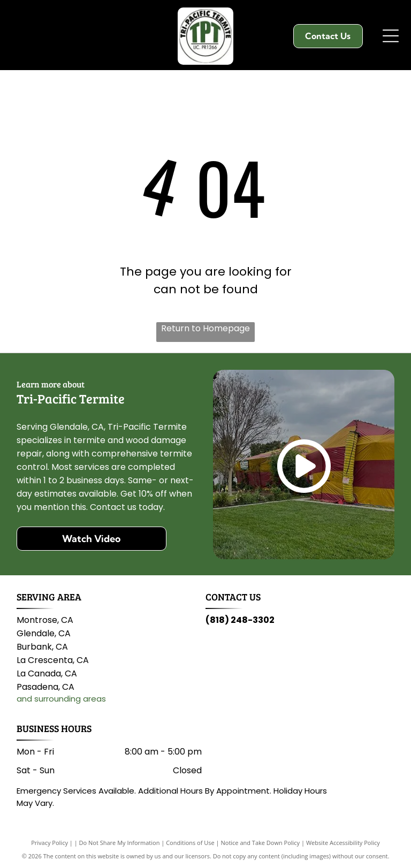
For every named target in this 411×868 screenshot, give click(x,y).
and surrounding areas (61, 699)
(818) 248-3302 (240, 620)
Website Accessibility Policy (343, 843)
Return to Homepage (205, 328)
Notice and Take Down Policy (261, 843)
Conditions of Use (190, 843)
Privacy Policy (50, 843)
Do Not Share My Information (120, 843)
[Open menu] (391, 36)
